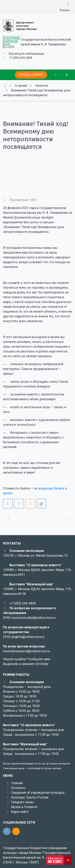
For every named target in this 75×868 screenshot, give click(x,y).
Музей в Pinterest (24, 807)
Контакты (18, 788)
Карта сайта (20, 812)
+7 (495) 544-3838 (20, 58)
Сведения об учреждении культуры (38, 793)
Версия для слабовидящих (27, 54)
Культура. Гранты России (30, 797)
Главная (17, 783)
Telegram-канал (22, 802)
